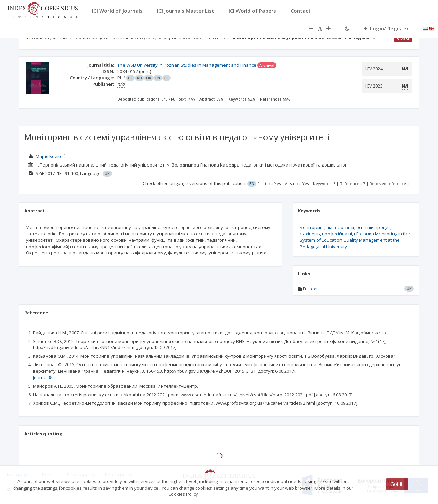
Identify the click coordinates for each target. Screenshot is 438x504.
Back (403, 38)
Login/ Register (386, 28)
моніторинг (312, 227)
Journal (42, 377)
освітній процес (373, 227)
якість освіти (340, 227)
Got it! (397, 484)
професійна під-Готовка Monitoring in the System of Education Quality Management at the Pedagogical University (355, 240)
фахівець (310, 234)
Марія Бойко (49, 156)
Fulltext (310, 289)
